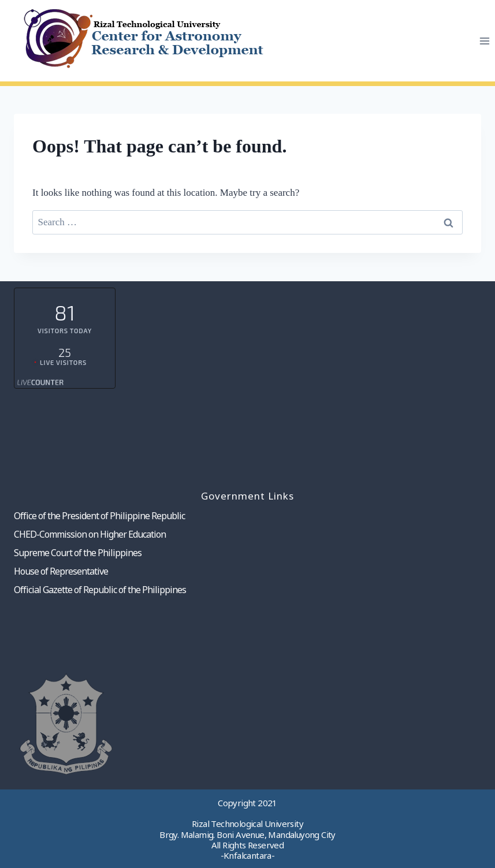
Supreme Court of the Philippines (78, 553)
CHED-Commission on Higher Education (90, 534)
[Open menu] (484, 41)
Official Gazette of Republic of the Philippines (100, 590)
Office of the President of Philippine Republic (99, 516)
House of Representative (61, 571)
